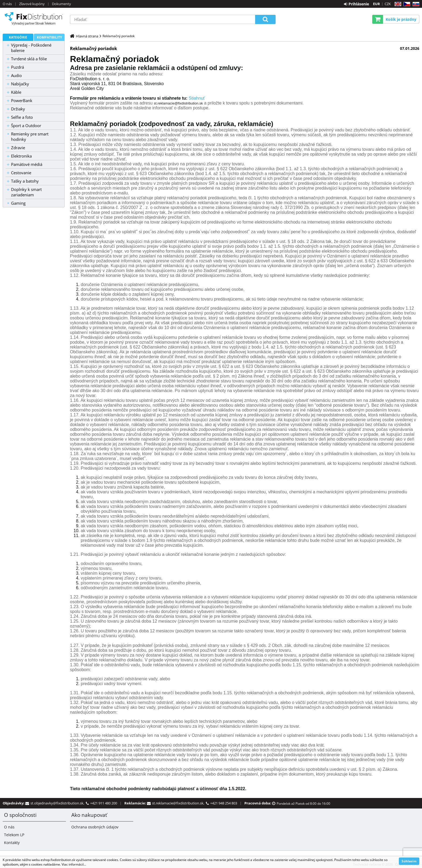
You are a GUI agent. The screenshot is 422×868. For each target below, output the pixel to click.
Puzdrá (17, 67)
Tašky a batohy (25, 181)
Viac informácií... (74, 864)
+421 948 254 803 (224, 803)
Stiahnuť (197, 98)
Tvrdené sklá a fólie (29, 59)
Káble (16, 92)
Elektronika (21, 156)
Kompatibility (49, 37)
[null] (90, 81)
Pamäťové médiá (27, 164)
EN (397, 4)
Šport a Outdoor (26, 126)
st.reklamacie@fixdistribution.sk (178, 103)
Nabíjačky (20, 84)
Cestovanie (21, 173)
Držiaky (18, 109)
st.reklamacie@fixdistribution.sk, (179, 803)
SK (415, 4)
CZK (388, 4)
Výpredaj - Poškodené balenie (31, 48)
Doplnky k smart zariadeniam (26, 192)
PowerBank (22, 100)
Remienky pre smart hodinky (30, 137)
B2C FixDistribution (34, 19)
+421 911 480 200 (104, 803)
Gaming (18, 203)
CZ (406, 4)
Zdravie (18, 148)
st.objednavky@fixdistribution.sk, (58, 803)
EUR (377, 4)
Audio (16, 75)
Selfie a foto (22, 117)
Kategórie (18, 37)
